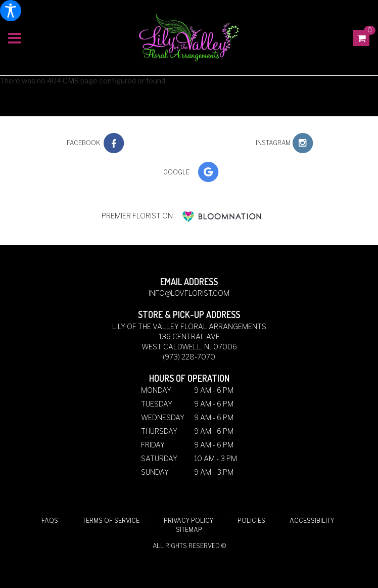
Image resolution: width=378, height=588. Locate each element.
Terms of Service (111, 521)
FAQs (50, 521)
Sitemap (189, 530)
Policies (251, 521)
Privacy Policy (188, 521)
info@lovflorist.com (189, 293)
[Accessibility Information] (11, 11)
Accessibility (312, 521)
